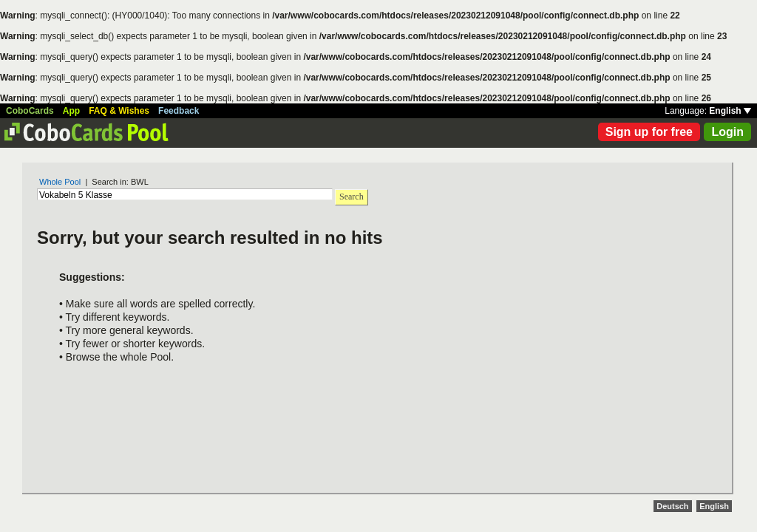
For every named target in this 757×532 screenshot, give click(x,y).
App (71, 111)
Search (352, 197)
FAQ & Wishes (119, 111)
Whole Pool (60, 182)
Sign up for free (649, 132)
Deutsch (672, 506)
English (730, 111)
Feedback (179, 111)
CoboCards (30, 111)
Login (727, 132)
